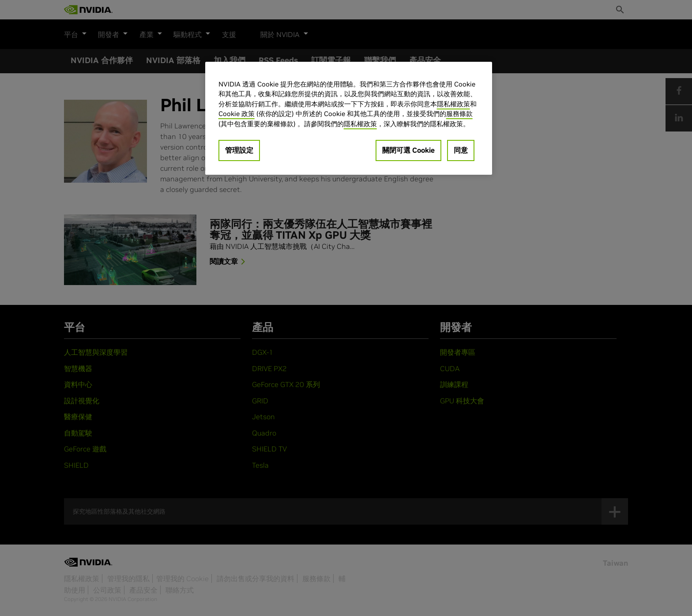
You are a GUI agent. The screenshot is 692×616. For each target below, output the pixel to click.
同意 (461, 150)
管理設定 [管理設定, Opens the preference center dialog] (239, 150)
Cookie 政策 (237, 114)
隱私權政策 (453, 104)
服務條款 (459, 114)
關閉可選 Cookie (408, 150)
